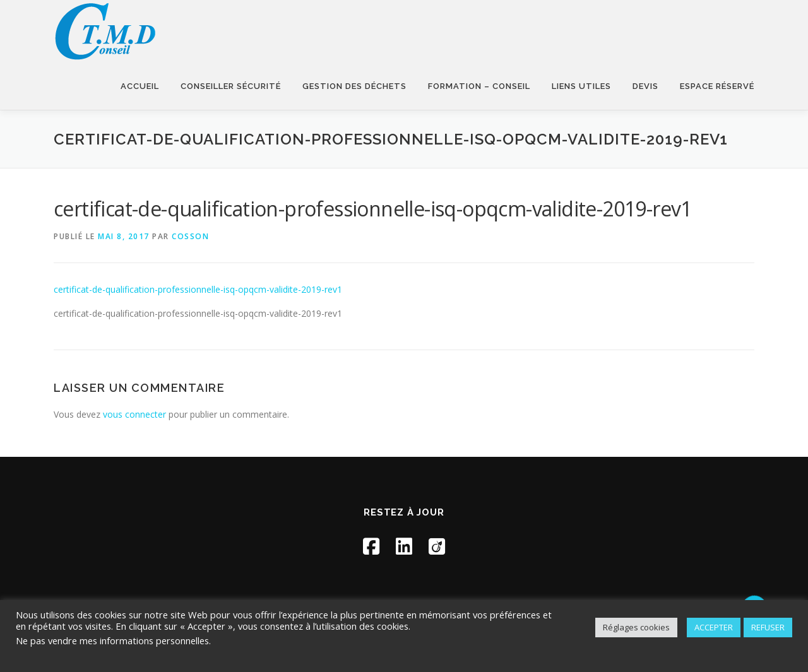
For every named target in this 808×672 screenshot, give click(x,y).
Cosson (190, 236)
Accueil (140, 86)
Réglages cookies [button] (636, 627)
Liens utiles (581, 86)
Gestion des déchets (354, 86)
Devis (645, 86)
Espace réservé (717, 86)
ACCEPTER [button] (714, 627)
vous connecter (134, 414)
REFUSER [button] (768, 627)
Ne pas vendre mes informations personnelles (112, 640)
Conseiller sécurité (231, 86)
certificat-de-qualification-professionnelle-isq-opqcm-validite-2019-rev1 (198, 289)
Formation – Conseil (479, 86)
